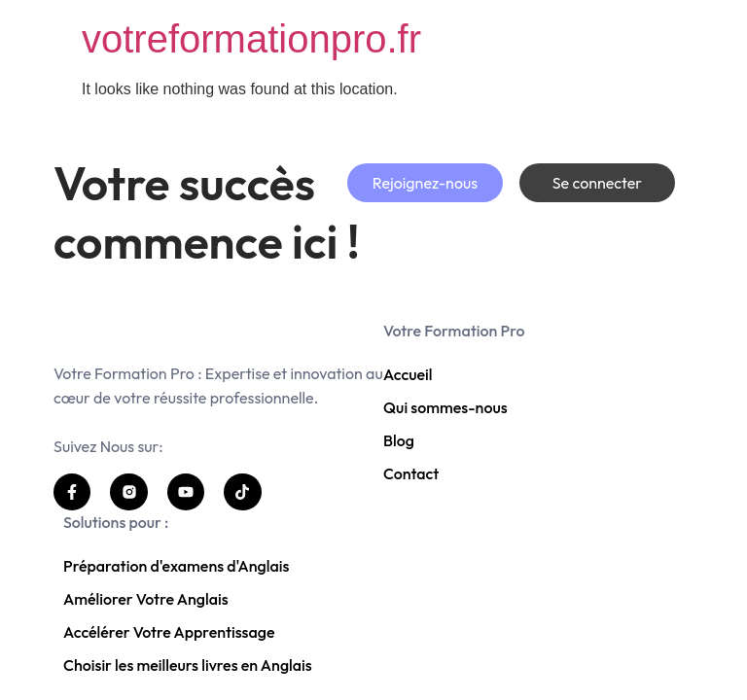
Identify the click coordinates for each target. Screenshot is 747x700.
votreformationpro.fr (251, 39)
